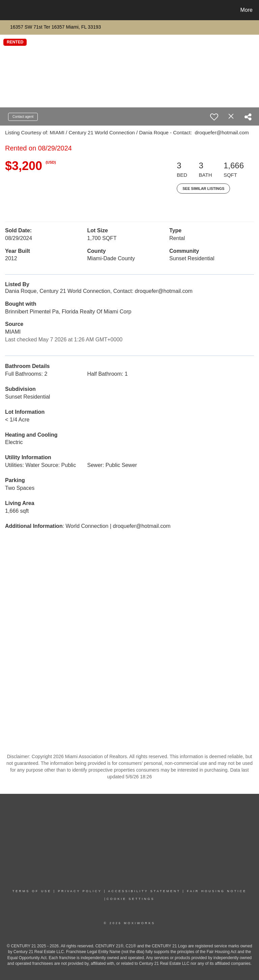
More (247, 10)
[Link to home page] (7, 10)
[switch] (214, 117)
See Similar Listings (203, 189)
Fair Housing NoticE (217, 891)
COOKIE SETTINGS (131, 899)
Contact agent (23, 117)
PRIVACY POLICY (80, 891)
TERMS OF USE (32, 891)
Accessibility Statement (144, 891)
